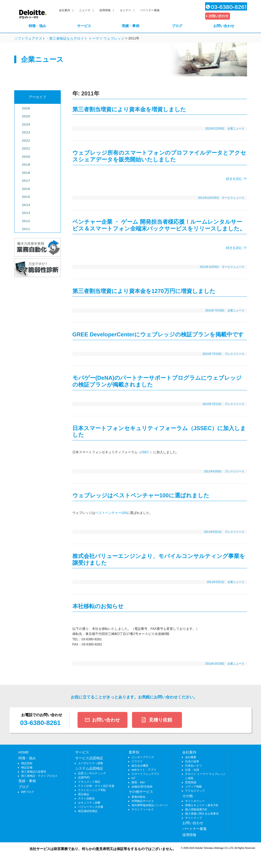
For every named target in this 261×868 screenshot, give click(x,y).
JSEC (145, 452)
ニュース (85, 10)
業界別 (134, 752)
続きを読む (235, 179)
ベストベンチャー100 (111, 513)
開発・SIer (138, 782)
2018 (26, 173)
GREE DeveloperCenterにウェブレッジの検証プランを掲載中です (158, 334)
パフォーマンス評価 (91, 807)
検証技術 (27, 763)
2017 (26, 181)
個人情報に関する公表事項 (202, 814)
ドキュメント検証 (89, 782)
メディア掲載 (193, 787)
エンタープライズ (143, 757)
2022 (26, 141)
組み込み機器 (140, 766)
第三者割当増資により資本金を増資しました (129, 109)
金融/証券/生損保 (142, 787)
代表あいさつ (193, 766)
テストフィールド (143, 809)
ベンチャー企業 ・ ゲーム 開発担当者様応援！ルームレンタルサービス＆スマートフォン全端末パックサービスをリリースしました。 (159, 225)
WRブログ (28, 792)
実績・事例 (130, 26)
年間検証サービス (143, 801)
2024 (26, 124)
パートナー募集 (150, 10)
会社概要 (191, 757)
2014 (26, 205)
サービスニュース (233, 198)
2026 (26, 108)
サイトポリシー (195, 801)
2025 (26, 116)
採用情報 (105, 10)
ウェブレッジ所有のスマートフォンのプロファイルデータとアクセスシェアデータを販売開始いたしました (159, 156)
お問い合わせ (224, 26)
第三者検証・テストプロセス (39, 776)
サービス (84, 26)
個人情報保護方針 (196, 809)
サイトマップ (193, 818)
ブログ (177, 26)
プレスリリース (234, 354)
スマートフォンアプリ (146, 774)
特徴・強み (37, 26)
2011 (26, 229)
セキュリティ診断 (89, 803)
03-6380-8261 (40, 723)
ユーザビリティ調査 (91, 763)
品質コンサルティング (92, 773)
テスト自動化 (86, 798)
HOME (24, 752)
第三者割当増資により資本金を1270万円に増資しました (144, 291)
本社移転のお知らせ (98, 606)
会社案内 (64, 10)
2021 (26, 148)
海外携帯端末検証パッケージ (150, 805)
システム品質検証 (89, 768)
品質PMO (84, 777)
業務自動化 (139, 797)
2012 (26, 221)
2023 (26, 132)
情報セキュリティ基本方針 (202, 805)
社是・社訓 (192, 770)
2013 (26, 213)
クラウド (137, 761)
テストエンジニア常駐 (92, 790)
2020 (26, 157)
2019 (26, 165)
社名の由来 (192, 761)
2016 (26, 189)
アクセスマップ (195, 791)
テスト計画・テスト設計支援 (96, 786)
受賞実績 (191, 782)
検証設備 (27, 767)
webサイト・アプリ (144, 770)
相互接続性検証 (88, 811)
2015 (26, 197)
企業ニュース (236, 129)
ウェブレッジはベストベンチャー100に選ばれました (141, 495)
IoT (134, 778)
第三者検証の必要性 (34, 772)
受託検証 (84, 794)
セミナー (125, 10)
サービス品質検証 (89, 758)
